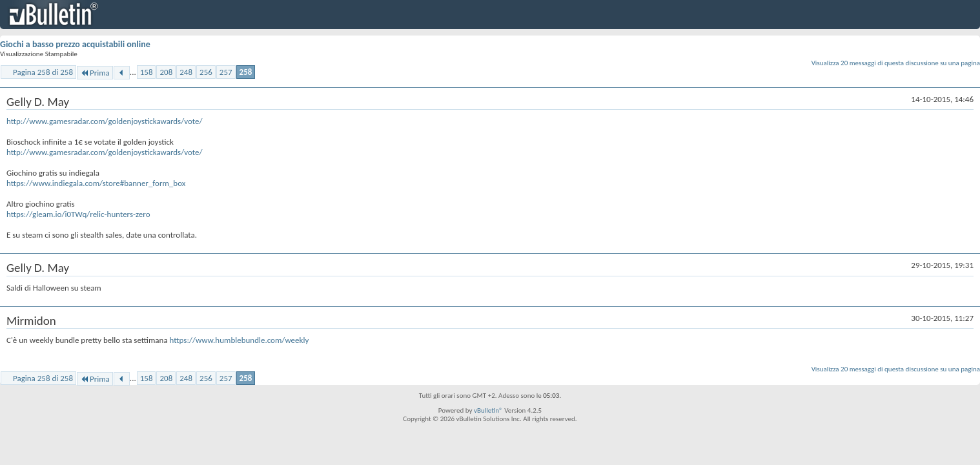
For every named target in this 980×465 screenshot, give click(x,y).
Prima (95, 73)
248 (186, 72)
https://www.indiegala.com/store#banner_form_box (96, 183)
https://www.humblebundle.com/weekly (240, 340)
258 (246, 72)
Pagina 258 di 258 (43, 72)
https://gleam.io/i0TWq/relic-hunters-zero (78, 214)
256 (206, 72)
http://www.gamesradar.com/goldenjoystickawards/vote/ (105, 121)
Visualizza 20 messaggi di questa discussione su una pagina (896, 63)
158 (147, 72)
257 (226, 72)
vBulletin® (488, 410)
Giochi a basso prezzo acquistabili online (75, 44)
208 (166, 72)
